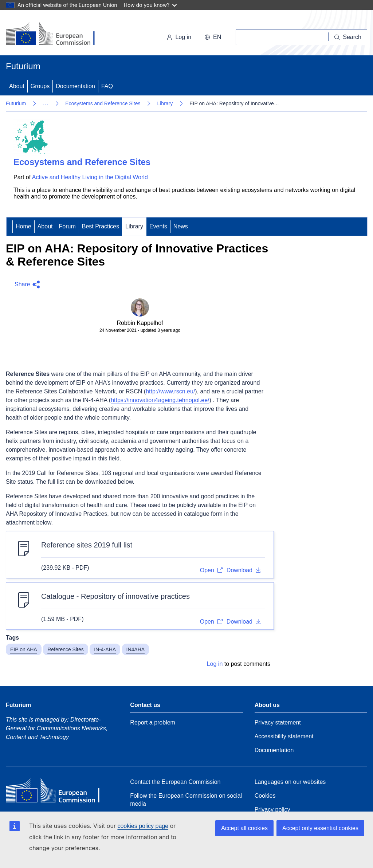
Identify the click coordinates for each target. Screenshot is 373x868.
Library (165, 103)
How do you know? (150, 5)
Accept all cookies (244, 828)
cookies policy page (143, 826)
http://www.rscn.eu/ (170, 391)
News (181, 226)
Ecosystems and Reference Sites (103, 103)
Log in (179, 37)
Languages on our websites (290, 782)
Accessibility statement (284, 736)
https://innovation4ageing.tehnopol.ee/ (160, 400)
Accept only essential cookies (320, 828)
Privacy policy (272, 810)
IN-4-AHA (105, 649)
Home (23, 226)
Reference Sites (66, 649)
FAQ (107, 86)
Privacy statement (278, 722)
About (17, 86)
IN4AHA (136, 649)
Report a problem (153, 722)
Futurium (23, 66)
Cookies (265, 796)
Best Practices (101, 226)
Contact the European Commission (175, 782)
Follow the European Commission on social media (186, 800)
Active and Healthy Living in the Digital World (90, 177)
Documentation (75, 86)
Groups (40, 86)
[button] (26, 284)
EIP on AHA (24, 649)
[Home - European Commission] (56, 34)
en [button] (213, 37)
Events (158, 226)
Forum (67, 226)
